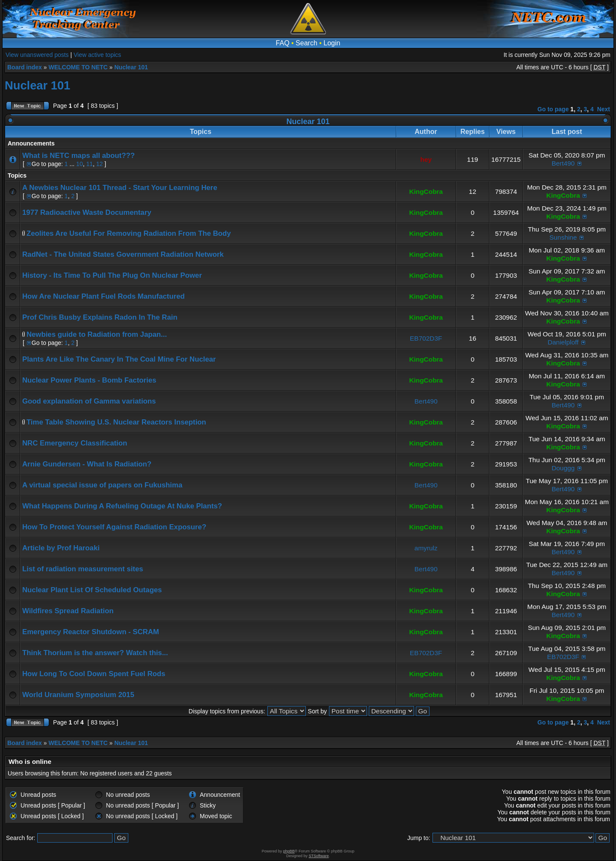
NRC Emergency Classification (75, 443)
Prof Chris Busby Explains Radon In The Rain (100, 317)
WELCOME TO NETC (78, 67)
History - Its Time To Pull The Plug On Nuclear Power (112, 275)
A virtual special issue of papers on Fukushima (102, 485)
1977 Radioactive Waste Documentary (87, 212)
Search (307, 43)
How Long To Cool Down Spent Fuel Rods (94, 674)
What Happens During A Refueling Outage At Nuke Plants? (122, 506)
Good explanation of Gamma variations (89, 401)
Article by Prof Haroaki (61, 548)
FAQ (283, 43)
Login (332, 43)
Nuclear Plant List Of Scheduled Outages (92, 590)
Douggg (563, 468)
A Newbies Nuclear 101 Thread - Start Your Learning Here (120, 188)
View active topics (97, 55)
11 (89, 164)
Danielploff (563, 342)
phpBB (289, 851)
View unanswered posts (37, 55)
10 (80, 164)
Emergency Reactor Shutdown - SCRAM (91, 632)
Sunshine (563, 237)
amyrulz (426, 548)
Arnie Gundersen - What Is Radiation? (87, 464)
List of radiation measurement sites (83, 569)
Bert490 (563, 163)
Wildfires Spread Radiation (68, 611)
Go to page (553, 109)
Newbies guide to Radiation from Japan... (97, 334)
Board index (25, 67)
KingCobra (426, 191)
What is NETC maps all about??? (78, 156)
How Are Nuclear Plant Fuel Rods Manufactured (104, 296)
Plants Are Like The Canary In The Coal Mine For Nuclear (119, 359)
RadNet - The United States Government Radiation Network (123, 254)
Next (604, 109)
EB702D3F (426, 338)
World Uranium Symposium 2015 (78, 695)
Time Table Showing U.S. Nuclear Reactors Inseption (116, 422)
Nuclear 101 (131, 67)
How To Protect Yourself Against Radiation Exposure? (114, 527)
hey (426, 159)
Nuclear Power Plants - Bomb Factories (89, 380)
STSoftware (319, 856)
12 (100, 164)
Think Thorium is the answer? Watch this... (95, 653)
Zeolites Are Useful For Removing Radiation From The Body (129, 233)
